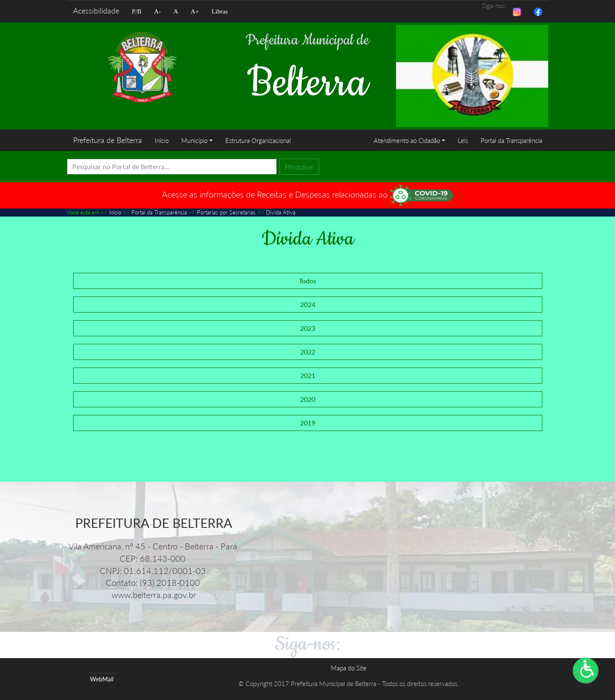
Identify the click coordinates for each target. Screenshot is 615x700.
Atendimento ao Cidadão (407, 140)
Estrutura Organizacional (258, 140)
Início (162, 140)
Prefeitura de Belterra (108, 140)
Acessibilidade (96, 11)
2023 (308, 328)
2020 (308, 399)
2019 (308, 422)
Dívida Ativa (281, 212)
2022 (308, 351)
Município (194, 140)
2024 (308, 304)
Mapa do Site (349, 667)
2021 (308, 375)
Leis (463, 140)
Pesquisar (299, 166)
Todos (307, 280)
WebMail (102, 679)
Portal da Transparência (511, 140)
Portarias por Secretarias (226, 212)
